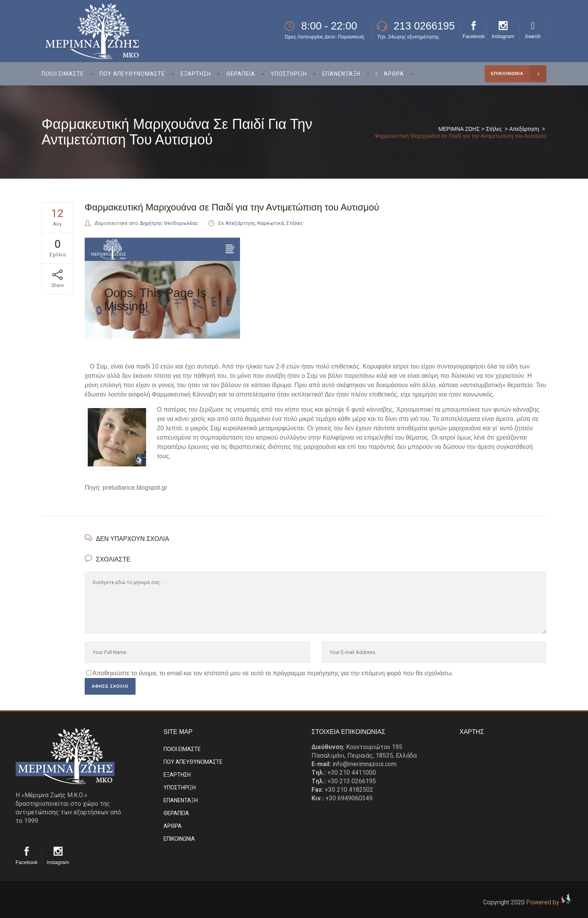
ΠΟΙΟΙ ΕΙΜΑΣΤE (182, 749)
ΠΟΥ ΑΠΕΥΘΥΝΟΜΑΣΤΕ (193, 762)
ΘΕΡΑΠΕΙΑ (176, 813)
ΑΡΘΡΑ (173, 826)
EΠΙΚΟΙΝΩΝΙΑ (179, 839)
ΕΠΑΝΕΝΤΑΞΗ (181, 800)
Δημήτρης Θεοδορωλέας (169, 223)
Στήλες (494, 129)
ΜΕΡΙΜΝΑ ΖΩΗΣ (459, 129)
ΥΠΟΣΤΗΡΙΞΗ (180, 788)
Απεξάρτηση (524, 129)
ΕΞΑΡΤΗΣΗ (177, 775)
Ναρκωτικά (271, 223)
